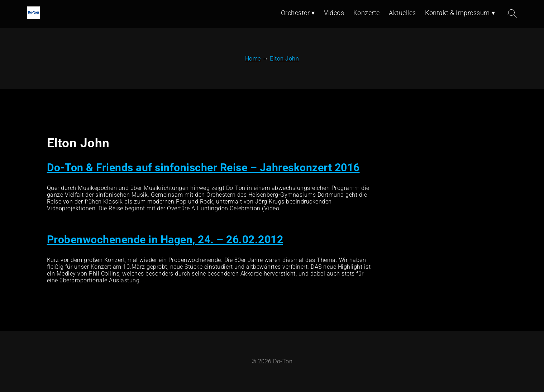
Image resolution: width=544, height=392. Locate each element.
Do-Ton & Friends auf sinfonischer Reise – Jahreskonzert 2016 (203, 168)
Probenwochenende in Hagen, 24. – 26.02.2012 (165, 240)
